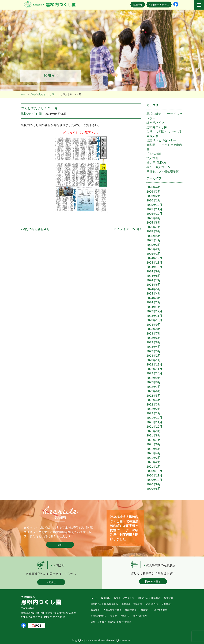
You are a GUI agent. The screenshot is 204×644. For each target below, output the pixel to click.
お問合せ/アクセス (159, 5)
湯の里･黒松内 (156, 163)
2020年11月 (154, 476)
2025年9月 (154, 218)
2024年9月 (154, 271)
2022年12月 (154, 365)
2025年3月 (154, 245)
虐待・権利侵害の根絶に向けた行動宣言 (111, 622)
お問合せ (51, 582)
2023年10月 (154, 320)
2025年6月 (154, 231)
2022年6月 (154, 391)
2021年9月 (154, 431)
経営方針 (169, 598)
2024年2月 (154, 302)
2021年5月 (154, 449)
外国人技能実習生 (112, 610)
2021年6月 (154, 444)
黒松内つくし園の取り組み (104, 604)
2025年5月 (154, 236)
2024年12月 (154, 258)
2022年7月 (154, 387)
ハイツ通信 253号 (127, 229)
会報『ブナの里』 (160, 610)
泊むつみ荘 (154, 154)
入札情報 (166, 604)
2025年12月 (154, 205)
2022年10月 (154, 373)
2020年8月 (154, 489)
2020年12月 (154, 471)
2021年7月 (154, 440)
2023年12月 (154, 311)
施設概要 (95, 610)
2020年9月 (154, 484)
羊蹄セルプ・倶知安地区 (163, 172)
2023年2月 (154, 356)
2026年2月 (154, 196)
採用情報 (138, 5)
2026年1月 (154, 200)
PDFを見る (153, 582)
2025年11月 (154, 209)
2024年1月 (154, 307)
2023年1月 (154, 360)
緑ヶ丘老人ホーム (158, 167)
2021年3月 (154, 458)
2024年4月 (154, 294)
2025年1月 (154, 254)
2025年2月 (154, 249)
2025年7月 (154, 227)
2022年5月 (154, 396)
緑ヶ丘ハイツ (155, 123)
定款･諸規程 (152, 604)
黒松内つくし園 (31, 114)
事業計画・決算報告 (132, 604)
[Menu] (199, 5)
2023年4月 (154, 347)
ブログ (114, 616)
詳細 (60, 545)
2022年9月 (154, 378)
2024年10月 (154, 267)
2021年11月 (154, 422)
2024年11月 (154, 263)
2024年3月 (154, 298)
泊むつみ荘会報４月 (35, 229)
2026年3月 (154, 192)
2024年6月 (154, 285)
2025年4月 (154, 240)
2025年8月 (154, 223)
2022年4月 (154, 400)
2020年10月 (154, 480)
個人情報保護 (140, 616)
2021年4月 (154, 453)
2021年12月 (154, 418)
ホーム (94, 598)
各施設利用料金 (99, 616)
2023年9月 (154, 325)
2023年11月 (154, 316)
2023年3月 (154, 351)
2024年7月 (154, 280)
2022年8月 (154, 382)
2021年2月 (154, 462)
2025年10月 (154, 214)
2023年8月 (154, 329)
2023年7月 (154, 334)
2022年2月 (154, 409)
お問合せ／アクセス (124, 598)
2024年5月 (154, 289)
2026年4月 (154, 187)
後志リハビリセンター (161, 140)
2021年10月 (154, 427)
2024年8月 (154, 276)
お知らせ (125, 616)
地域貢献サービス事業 (136, 610)
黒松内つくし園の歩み (149, 598)
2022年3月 (154, 405)
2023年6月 (154, 338)
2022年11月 (154, 369)
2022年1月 (154, 413)
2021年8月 (154, 436)
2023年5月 (154, 342)
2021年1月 (154, 467)
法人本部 (152, 158)
